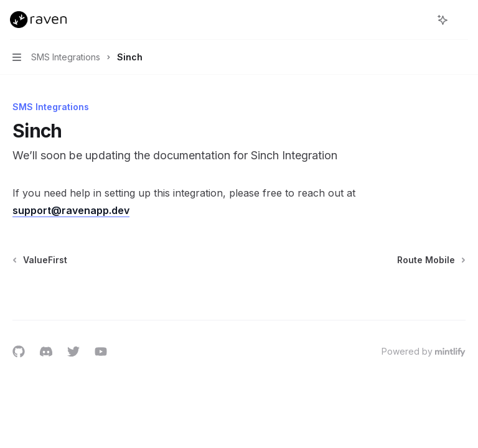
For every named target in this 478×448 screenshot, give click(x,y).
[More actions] (462, 20)
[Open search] (419, 20)
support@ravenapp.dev (71, 210)
